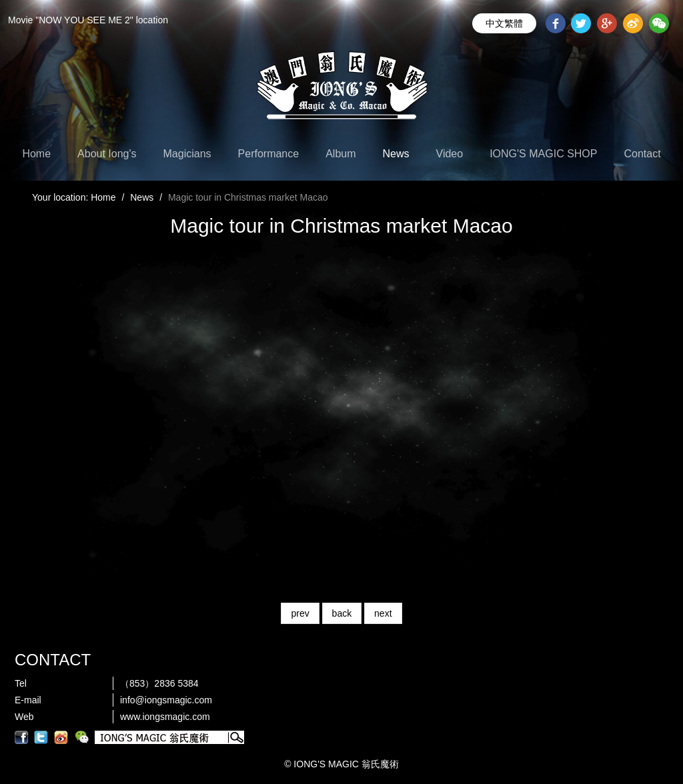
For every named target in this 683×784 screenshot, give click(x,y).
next (383, 613)
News (396, 154)
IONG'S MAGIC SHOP (543, 154)
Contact (642, 154)
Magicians (187, 154)
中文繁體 (504, 23)
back (342, 613)
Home (36, 154)
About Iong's (107, 154)
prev (300, 613)
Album (340, 154)
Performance (269, 154)
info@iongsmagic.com (166, 700)
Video (450, 154)
